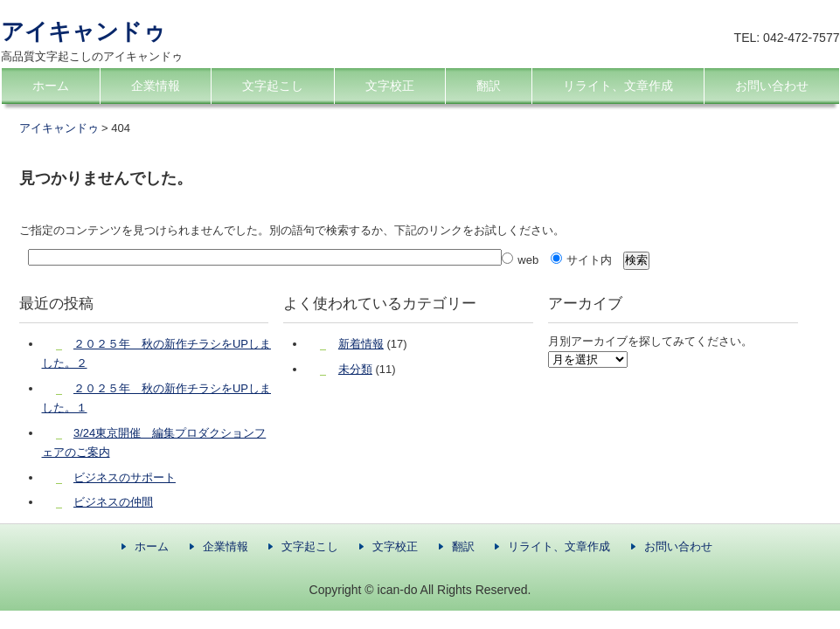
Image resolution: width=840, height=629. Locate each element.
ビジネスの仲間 (113, 502)
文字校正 (390, 86)
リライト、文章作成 (618, 86)
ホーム (51, 86)
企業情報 (156, 86)
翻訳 (489, 86)
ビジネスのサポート (125, 477)
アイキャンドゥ (83, 31)
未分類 (355, 369)
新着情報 (361, 344)
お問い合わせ (772, 86)
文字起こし (273, 86)
